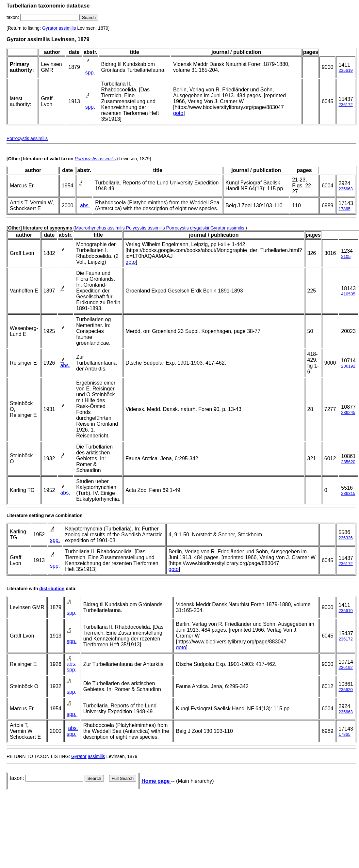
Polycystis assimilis (146, 228)
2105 (346, 256)
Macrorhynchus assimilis (100, 228)
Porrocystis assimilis (27, 138)
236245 (348, 412)
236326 (345, 538)
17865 (344, 209)
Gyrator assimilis (227, 228)
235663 (345, 189)
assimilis (67, 28)
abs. (85, 205)
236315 (348, 493)
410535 (348, 294)
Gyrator (50, 28)
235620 (348, 462)
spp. (90, 73)
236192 (348, 366)
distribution (52, 589)
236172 (345, 105)
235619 (345, 70)
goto (178, 113)
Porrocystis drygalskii (188, 228)
